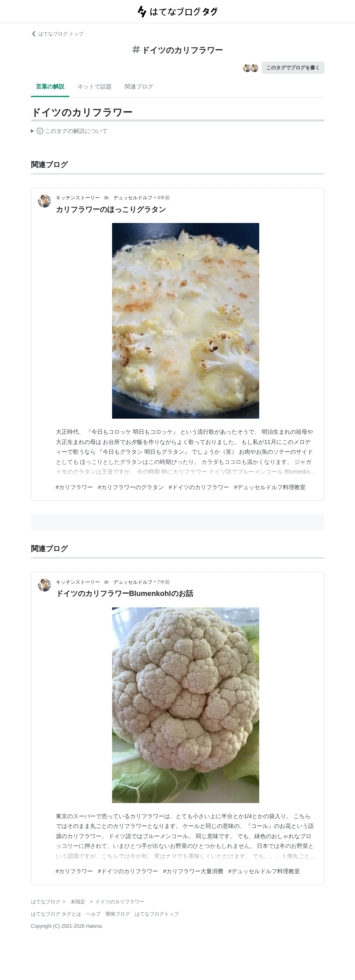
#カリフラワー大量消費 (193, 871)
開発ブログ (118, 914)
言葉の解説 (50, 86)
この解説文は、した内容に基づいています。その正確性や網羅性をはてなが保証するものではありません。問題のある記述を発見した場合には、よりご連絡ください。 (69, 132)
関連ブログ (139, 86)
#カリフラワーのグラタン (131, 487)
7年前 (164, 582)
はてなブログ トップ (57, 34)
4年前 (164, 198)
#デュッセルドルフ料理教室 (270, 487)
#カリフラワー (75, 487)
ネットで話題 (95, 86)
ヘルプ (93, 914)
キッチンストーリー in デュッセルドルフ (104, 198)
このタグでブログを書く (293, 68)
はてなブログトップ (157, 914)
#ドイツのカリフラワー (199, 487)
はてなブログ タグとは (56, 914)
